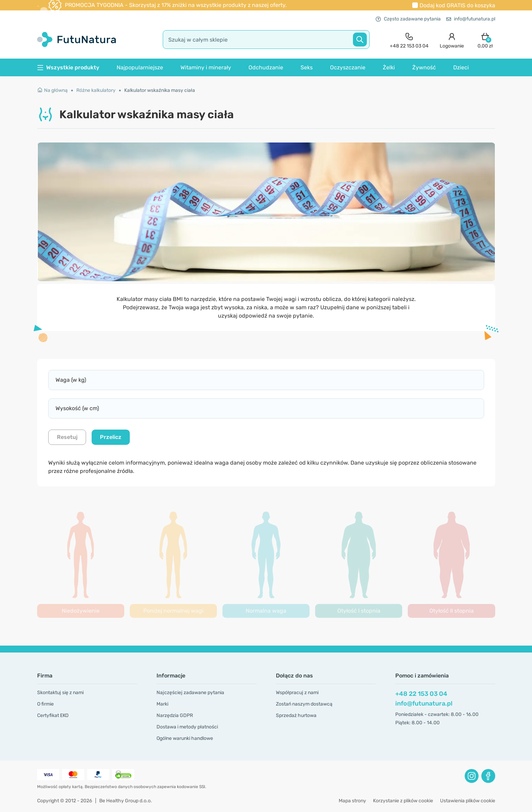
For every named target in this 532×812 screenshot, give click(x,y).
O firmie (45, 704)
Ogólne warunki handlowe (185, 738)
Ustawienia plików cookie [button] (468, 801)
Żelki (389, 67)
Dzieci (461, 67)
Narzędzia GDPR (175, 715)
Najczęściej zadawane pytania (190, 693)
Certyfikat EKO (53, 715)
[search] (266, 40)
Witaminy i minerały (206, 67)
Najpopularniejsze (140, 67)
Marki (162, 704)
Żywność (424, 67)
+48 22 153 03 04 (421, 694)
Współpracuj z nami (297, 693)
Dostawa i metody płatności (187, 727)
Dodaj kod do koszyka (457, 5)
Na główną (52, 90)
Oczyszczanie (348, 67)
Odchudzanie (266, 67)
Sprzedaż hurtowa (296, 715)
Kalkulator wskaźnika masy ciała (160, 90)
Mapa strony (352, 801)
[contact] (409, 40)
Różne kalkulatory (96, 90)
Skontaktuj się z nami (60, 693)
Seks (307, 67)
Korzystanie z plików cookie (403, 801)
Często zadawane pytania (408, 19)
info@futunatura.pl (471, 19)
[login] (452, 40)
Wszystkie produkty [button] (68, 67)
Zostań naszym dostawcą (304, 704)
